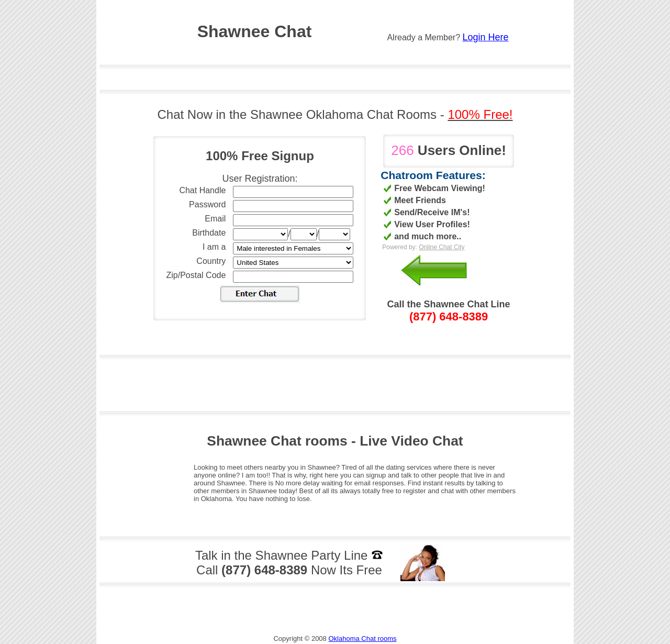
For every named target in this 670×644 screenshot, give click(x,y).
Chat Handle (202, 190)
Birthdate (209, 233)
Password (207, 204)
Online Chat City (442, 247)
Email (215, 219)
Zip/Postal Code (196, 275)
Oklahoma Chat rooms (362, 639)
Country (211, 261)
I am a (214, 247)
